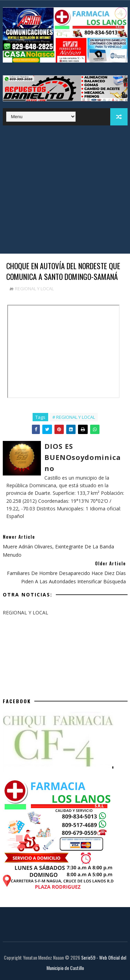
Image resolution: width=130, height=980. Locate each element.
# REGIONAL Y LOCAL (74, 417)
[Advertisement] (65, 191)
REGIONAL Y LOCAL (34, 289)
